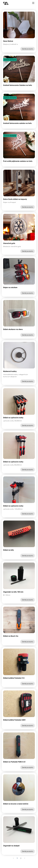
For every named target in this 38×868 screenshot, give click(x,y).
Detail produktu (28, 49)
